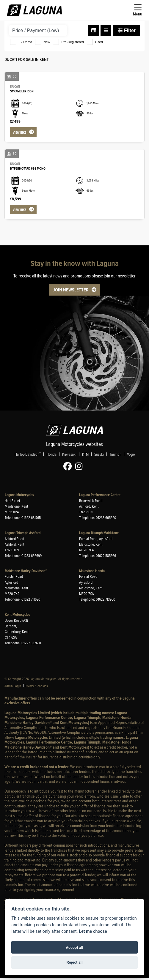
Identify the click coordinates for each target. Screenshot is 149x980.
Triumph (115, 456)
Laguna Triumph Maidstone (99, 535)
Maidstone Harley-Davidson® (26, 573)
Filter (127, 30)
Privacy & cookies (36, 688)
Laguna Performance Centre (100, 497)
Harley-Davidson (28, 456)
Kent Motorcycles (17, 617)
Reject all (74, 962)
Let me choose (93, 931)
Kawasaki (69, 456)
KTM (85, 456)
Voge (131, 456)
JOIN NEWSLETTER (71, 292)
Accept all (74, 947)
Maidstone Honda (92, 573)
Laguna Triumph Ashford (23, 535)
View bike (21, 133)
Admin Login (13, 688)
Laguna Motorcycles (19, 497)
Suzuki (99, 456)
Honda (51, 456)
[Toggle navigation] (138, 10)
